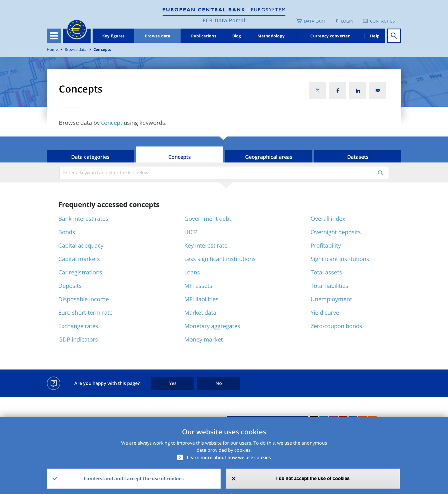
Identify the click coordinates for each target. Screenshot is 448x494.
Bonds (67, 232)
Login (347, 21)
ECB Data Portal (224, 20)
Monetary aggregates (212, 326)
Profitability (326, 245)
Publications (204, 36)
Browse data (158, 36)
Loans (192, 272)
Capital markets (79, 259)
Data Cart (315, 21)
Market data (200, 313)
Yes (173, 383)
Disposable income (84, 299)
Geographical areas (269, 157)
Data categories (90, 157)
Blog (237, 36)
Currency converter (330, 36)
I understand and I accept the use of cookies (134, 479)
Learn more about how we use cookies (229, 457)
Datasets (358, 157)
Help (375, 36)
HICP (191, 232)
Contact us (382, 21)
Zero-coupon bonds (336, 326)
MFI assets (198, 286)
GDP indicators (78, 339)
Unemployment (331, 299)
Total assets (326, 272)
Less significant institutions (220, 259)
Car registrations (80, 272)
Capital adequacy (81, 245)
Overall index (328, 219)
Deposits (70, 286)
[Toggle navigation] (54, 36)
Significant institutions (340, 259)
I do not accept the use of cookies (313, 478)
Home (52, 50)
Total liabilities (329, 286)
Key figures (114, 36)
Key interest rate (206, 245)
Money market (204, 339)
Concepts (102, 50)
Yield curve (325, 313)
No (219, 383)
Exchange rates (78, 326)
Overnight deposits (336, 232)
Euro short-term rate (85, 313)
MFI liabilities (201, 299)
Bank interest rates (83, 219)
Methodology (271, 36)
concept (112, 123)
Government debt (208, 219)
